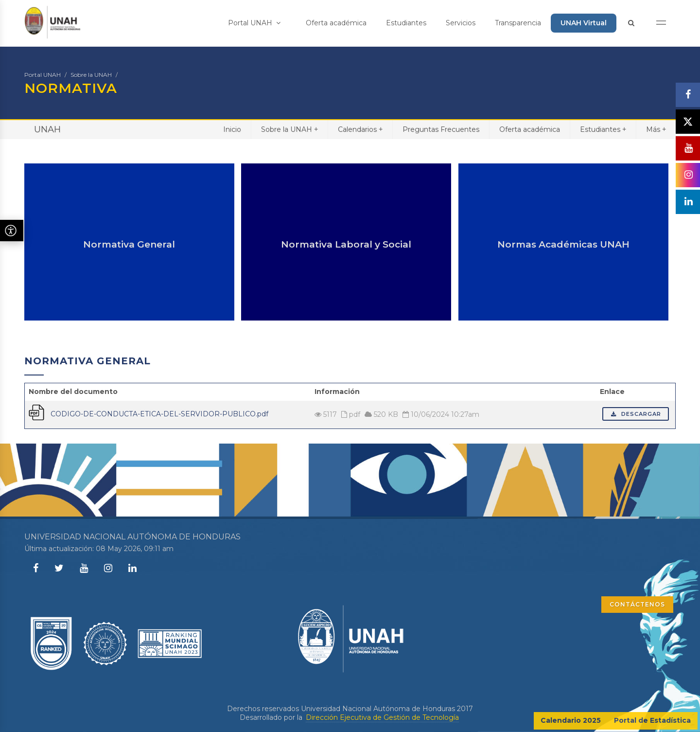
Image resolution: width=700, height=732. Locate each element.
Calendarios (360, 129)
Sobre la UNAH (91, 75)
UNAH (47, 129)
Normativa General (129, 244)
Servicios (461, 23)
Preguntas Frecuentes (441, 129)
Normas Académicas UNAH (563, 244)
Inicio (232, 129)
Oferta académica (336, 23)
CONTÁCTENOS (637, 604)
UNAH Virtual (584, 23)
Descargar (636, 414)
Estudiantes (406, 23)
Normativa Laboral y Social (346, 244)
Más (656, 129)
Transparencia (518, 23)
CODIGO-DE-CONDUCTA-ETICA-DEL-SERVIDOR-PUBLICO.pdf (159, 414)
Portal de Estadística (652, 720)
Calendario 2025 (571, 720)
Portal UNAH (254, 23)
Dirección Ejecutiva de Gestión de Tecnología (382, 717)
